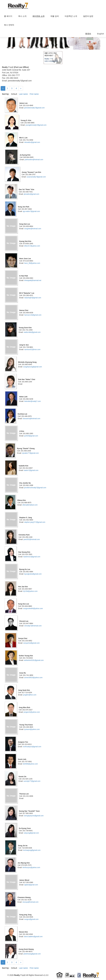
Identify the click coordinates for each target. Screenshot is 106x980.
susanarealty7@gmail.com (36, 177)
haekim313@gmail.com (32, 557)
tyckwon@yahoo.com (32, 729)
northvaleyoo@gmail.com (32, 747)
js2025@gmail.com (31, 436)
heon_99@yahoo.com (32, 263)
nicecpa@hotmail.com (30, 902)
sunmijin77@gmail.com (32, 781)
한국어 (88, 34)
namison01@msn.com (32, 350)
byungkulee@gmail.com (33, 574)
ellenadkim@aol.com (30, 505)
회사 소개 (22, 16)
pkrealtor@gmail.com (32, 194)
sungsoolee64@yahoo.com (33, 609)
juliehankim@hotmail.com (34, 160)
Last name (23, 94)
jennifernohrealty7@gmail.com (35, 488)
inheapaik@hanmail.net (33, 280)
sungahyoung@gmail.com (33, 367)
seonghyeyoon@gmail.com (34, 816)
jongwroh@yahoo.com (32, 712)
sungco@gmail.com (31, 919)
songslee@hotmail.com (33, 229)
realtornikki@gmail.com (32, 332)
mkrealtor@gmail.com (32, 142)
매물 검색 (55, 16)
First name (34, 94)
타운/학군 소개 (71, 16)
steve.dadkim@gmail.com (33, 937)
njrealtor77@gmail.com (30, 453)
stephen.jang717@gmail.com (35, 522)
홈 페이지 (8, 16)
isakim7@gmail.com (31, 470)
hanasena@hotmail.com (32, 419)
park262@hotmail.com (32, 539)
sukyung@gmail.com (31, 833)
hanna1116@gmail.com (33, 315)
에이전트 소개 (38, 16)
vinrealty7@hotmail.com (33, 626)
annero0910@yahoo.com (33, 678)
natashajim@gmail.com (33, 298)
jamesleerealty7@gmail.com (34, 108)
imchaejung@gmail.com (32, 850)
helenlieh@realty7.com (32, 401)
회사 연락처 (9, 25)
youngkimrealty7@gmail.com (36, 125)
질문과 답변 (88, 16)
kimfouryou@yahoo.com (31, 867)
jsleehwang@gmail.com (32, 954)
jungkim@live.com (30, 695)
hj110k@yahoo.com (30, 591)
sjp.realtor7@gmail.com (31, 211)
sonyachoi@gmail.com (31, 643)
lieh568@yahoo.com (30, 764)
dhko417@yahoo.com (32, 246)
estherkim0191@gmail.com (34, 660)
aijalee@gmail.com (31, 885)
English (101, 34)
